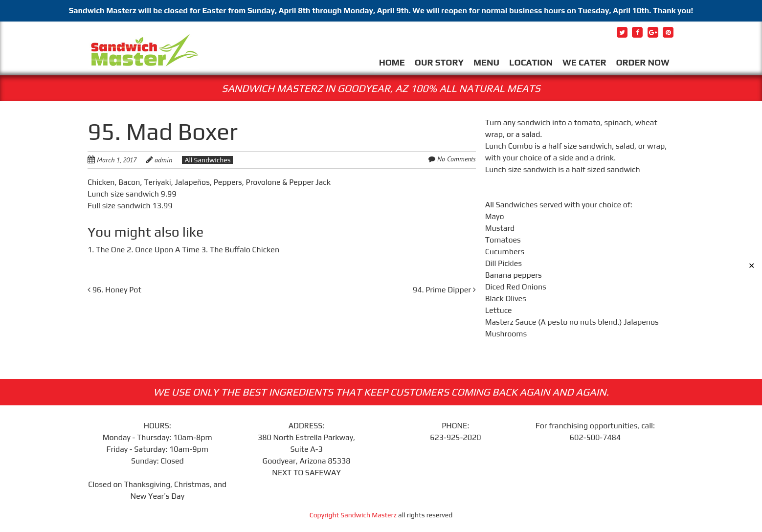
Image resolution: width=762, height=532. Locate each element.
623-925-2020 (455, 437)
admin (163, 160)
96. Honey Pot (114, 290)
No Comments (457, 159)
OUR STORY (439, 62)
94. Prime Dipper (444, 290)
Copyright (325, 515)
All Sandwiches (207, 160)
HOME (392, 62)
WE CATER (584, 62)
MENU (486, 62)
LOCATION (531, 62)
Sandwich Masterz (369, 515)
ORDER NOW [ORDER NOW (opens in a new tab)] (642, 62)
